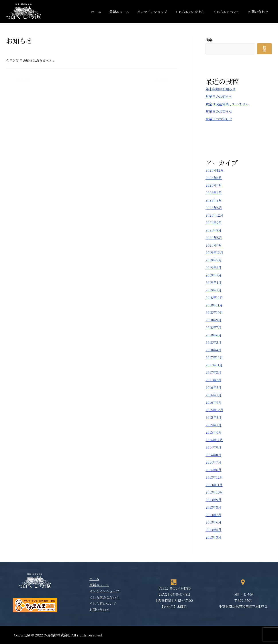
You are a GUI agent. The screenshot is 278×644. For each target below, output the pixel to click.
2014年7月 (213, 462)
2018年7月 (213, 327)
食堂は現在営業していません (227, 104)
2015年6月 (214, 432)
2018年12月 (214, 297)
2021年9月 (214, 222)
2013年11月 (214, 485)
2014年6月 (213, 470)
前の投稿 (21, 80)
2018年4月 (213, 350)
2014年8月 (213, 455)
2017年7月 (213, 380)
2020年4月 (214, 245)
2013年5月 (213, 530)
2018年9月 (213, 320)
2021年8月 (213, 230)
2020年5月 (214, 238)
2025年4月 (214, 185)
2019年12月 (214, 252)
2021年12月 (214, 215)
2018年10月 (214, 312)
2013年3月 (213, 537)
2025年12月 (215, 170)
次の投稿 (164, 80)
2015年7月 (213, 425)
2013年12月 (214, 477)
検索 (209, 40)
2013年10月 (214, 492)
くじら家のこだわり (194, 12)
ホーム (104, 12)
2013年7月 (213, 515)
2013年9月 (213, 500)
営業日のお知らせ (219, 96)
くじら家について (229, 12)
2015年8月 (213, 417)
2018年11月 (214, 305)
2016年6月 (214, 402)
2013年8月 (213, 507)
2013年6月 (213, 522)
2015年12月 (214, 410)
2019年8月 (213, 268)
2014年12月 (214, 440)
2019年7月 (213, 275)
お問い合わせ (259, 12)
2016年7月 (213, 395)
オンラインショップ (157, 12)
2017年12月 (214, 357)
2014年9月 (213, 447)
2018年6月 (213, 335)
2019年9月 (214, 260)
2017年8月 (213, 372)
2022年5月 (214, 208)
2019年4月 (213, 282)
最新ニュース (126, 12)
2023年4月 (214, 193)
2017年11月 (214, 365)
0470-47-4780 (180, 588)
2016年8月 (213, 387)
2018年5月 (213, 342)
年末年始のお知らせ (220, 89)
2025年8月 (214, 178)
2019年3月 (213, 290)
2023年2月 (214, 200)
